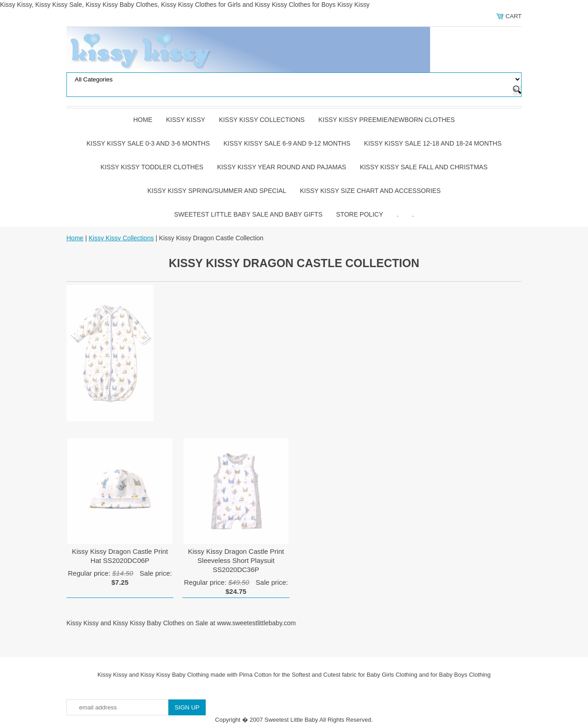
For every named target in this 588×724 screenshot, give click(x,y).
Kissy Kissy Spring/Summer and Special (217, 191)
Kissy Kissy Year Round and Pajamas (282, 167)
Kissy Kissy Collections (262, 120)
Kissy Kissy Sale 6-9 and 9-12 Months (287, 143)
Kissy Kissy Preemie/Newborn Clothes (386, 120)
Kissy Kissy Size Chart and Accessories (370, 191)
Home (143, 120)
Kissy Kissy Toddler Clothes (152, 167)
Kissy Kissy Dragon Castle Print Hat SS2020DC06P (120, 556)
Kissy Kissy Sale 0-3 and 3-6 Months (148, 143)
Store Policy (360, 214)
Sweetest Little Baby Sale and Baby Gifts (248, 214)
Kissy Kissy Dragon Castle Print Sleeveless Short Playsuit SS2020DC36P (236, 560)
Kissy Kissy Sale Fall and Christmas (424, 167)
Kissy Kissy (186, 120)
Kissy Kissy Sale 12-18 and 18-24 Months (433, 143)
